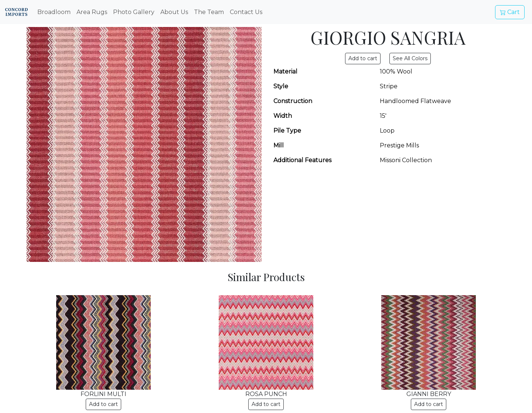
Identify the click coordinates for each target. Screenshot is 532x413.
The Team (209, 12)
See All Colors (410, 58)
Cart (510, 12)
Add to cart (103, 404)
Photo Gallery (134, 12)
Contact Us (246, 12)
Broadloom (54, 12)
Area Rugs (92, 12)
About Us (174, 12)
